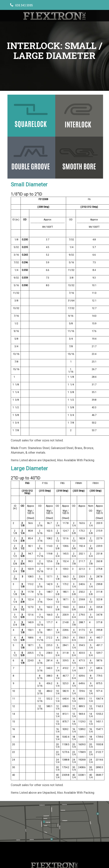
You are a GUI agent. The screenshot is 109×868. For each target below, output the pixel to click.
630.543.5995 (24, 5)
